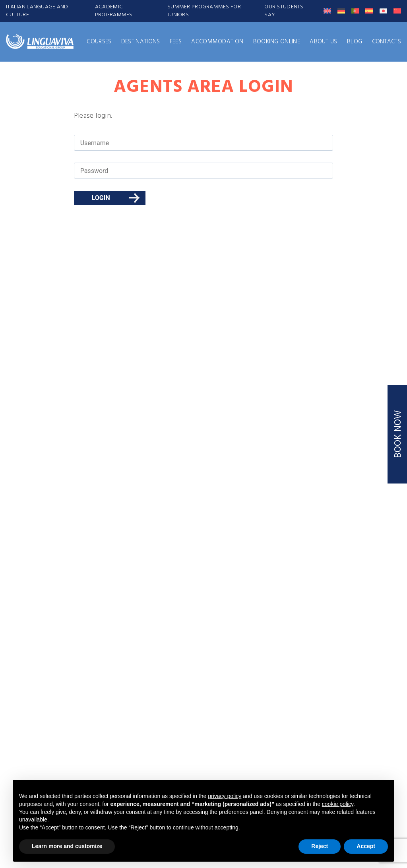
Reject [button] (320, 846)
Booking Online (277, 42)
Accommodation (217, 42)
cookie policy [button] (338, 804)
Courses (99, 42)
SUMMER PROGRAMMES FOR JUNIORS (204, 11)
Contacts (387, 42)
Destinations (141, 42)
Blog (355, 42)
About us (323, 42)
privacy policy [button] (225, 796)
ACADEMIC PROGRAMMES (114, 11)
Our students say (284, 11)
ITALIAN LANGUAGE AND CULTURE (37, 11)
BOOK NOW (398, 434)
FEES (176, 42)
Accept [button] (366, 846)
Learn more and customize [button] (67, 846)
